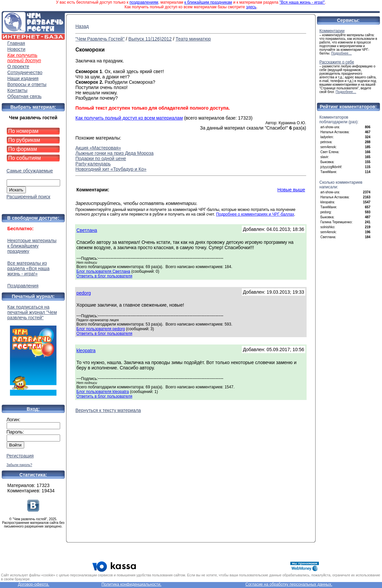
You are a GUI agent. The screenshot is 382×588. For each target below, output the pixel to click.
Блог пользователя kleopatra (103, 392)
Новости (16, 49)
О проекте (18, 66)
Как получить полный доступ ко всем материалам (129, 118)
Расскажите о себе (337, 62)
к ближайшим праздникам (208, 2)
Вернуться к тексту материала (108, 410)
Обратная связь (24, 96)
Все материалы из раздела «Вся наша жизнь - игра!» (28, 268)
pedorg (84, 293)
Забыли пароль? (19, 465)
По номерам (23, 131)
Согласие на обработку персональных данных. (289, 584)
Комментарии (332, 31)
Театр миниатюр (193, 39)
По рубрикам (24, 140)
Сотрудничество (25, 72)
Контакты (17, 90)
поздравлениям (144, 2)
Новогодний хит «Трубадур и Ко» (111, 169)
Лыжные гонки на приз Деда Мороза (114, 153)
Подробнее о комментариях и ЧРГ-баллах (255, 214)
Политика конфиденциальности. (131, 584)
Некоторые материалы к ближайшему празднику (32, 246)
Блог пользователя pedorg (101, 329)
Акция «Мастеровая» (98, 148)
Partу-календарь (93, 164)
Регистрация (20, 456)
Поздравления (23, 286)
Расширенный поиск (29, 197)
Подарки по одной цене (101, 158)
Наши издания (23, 78)
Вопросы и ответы (27, 84)
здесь (251, 7)
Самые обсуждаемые (30, 171)
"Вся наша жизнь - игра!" (302, 2)
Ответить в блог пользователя (104, 276)
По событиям (25, 158)
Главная (16, 43)
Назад (82, 26)
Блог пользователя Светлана (103, 271)
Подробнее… (341, 53)
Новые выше (291, 190)
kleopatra (86, 350)
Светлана (87, 230)
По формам (23, 149)
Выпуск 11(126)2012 (150, 39)
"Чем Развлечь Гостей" (100, 39)
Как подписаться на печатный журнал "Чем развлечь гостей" (33, 350)
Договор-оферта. (34, 584)
